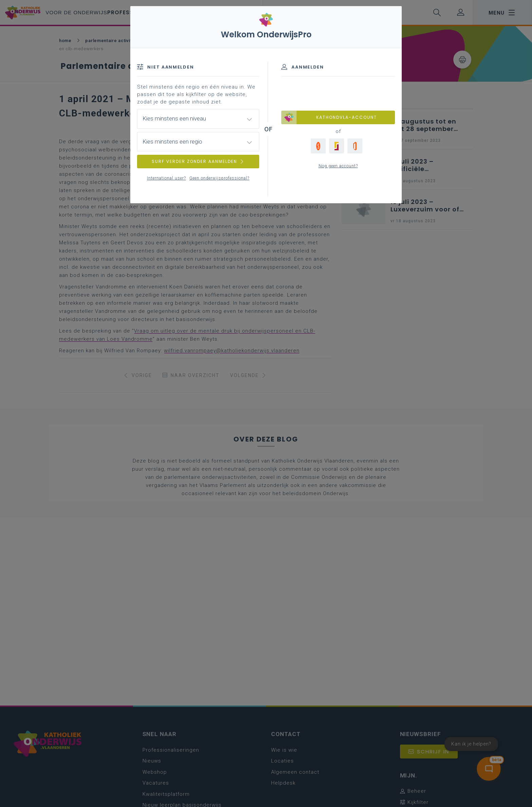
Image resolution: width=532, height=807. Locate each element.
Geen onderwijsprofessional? (219, 178)
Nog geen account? (338, 166)
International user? (166, 178)
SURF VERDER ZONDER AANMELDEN (198, 161)
